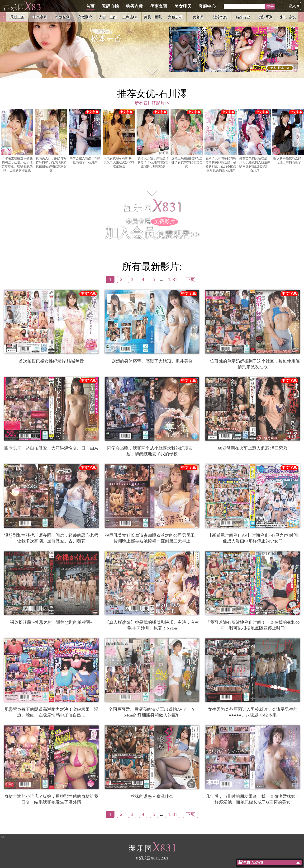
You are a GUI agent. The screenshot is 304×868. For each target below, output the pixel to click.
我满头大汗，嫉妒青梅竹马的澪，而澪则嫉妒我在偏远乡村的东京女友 (51, 141)
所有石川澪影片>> (152, 103)
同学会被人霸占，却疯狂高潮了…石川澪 (85, 137)
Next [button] (301, 17)
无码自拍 (133, 6)
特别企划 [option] (62, 17)
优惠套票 (181, 6)
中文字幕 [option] (40, 17)
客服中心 (230, 6)
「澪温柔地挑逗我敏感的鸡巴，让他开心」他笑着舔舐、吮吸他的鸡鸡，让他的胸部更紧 (17, 141)
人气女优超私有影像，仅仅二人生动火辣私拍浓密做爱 (119, 139)
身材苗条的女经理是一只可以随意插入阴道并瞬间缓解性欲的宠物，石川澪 (255, 141)
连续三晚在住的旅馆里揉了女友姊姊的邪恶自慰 (187, 139)
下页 (190, 279)
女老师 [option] (198, 17)
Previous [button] (3, 17)
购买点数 (157, 6)
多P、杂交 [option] (288, 17)
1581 (173, 279)
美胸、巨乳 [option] (153, 17)
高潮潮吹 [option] (85, 17)
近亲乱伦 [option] (220, 17)
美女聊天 (205, 6)
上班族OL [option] (130, 17)
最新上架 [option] (17, 17)
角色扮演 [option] (175, 17)
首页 (113, 6)
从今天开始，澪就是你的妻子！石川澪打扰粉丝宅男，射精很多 (153, 139)
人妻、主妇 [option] (108, 17)
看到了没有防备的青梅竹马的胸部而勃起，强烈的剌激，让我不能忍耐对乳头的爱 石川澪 (221, 141)
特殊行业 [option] (243, 17)
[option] (152, 39)
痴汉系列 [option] (266, 17)
